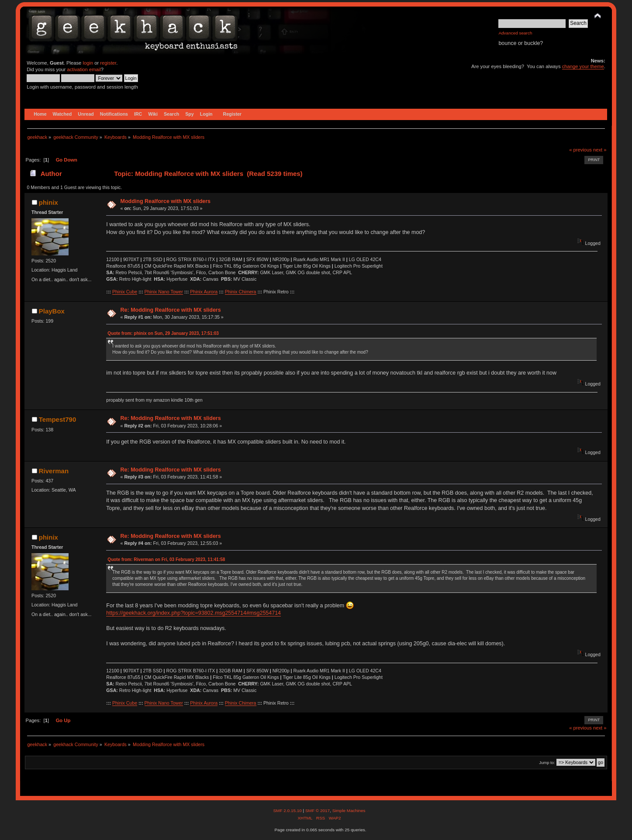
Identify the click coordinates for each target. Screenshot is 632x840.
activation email (84, 69)
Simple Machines (349, 811)
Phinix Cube (125, 292)
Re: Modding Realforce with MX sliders (171, 310)
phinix (48, 202)
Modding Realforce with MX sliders (166, 201)
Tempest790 (57, 419)
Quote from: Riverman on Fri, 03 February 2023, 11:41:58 (166, 559)
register (108, 63)
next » (600, 150)
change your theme (583, 66)
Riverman (54, 471)
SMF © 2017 (318, 811)
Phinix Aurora (204, 292)
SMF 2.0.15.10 (288, 811)
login (88, 63)
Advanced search (515, 33)
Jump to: (547, 763)
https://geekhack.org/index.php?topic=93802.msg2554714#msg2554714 (193, 613)
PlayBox (52, 311)
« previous (580, 150)
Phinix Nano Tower (164, 292)
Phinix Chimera (241, 292)
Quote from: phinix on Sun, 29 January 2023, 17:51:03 (163, 333)
